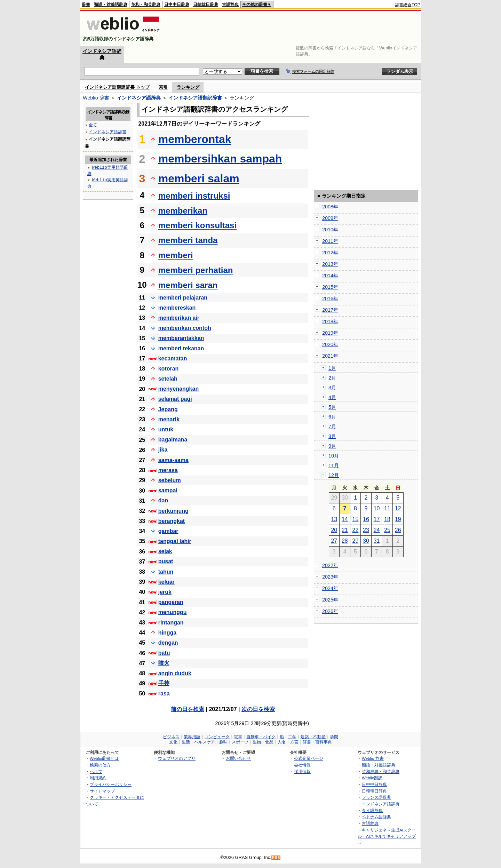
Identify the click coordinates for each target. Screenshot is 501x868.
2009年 (330, 218)
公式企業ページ (309, 758)
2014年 (330, 276)
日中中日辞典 (177, 5)
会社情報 (302, 765)
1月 (332, 368)
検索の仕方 (100, 765)
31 (377, 541)
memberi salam (199, 178)
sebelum (170, 480)
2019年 (330, 333)
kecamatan (173, 359)
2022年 (330, 565)
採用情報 (302, 771)
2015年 (330, 287)
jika (163, 450)
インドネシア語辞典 (139, 98)
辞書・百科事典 (317, 742)
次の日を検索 (258, 709)
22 (356, 530)
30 (366, 541)
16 (366, 519)
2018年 (330, 321)
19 (398, 519)
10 (377, 508)
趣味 (223, 742)
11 (387, 508)
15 (356, 519)
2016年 (330, 298)
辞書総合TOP (408, 5)
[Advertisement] (294, 29)
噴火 (164, 663)
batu (164, 653)
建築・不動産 (313, 737)
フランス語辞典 (376, 797)
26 (398, 530)
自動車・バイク (261, 737)
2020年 (330, 344)
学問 (334, 737)
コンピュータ (217, 737)
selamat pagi (175, 399)
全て (93, 125)
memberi (176, 255)
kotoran (169, 369)
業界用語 (192, 737)
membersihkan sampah (220, 159)
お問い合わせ (238, 758)
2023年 (330, 577)
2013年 (330, 264)
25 (387, 530)
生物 (257, 742)
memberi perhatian (196, 270)
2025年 (330, 600)
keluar (166, 582)
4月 (332, 397)
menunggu (173, 612)
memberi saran (188, 285)
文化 (173, 742)
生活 (186, 742)
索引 (163, 87)
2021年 (330, 356)
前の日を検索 (188, 709)
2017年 (330, 310)
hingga (167, 633)
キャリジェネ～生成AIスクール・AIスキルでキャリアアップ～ (387, 836)
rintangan (171, 623)
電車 (238, 737)
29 (356, 541)
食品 (269, 742)
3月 (332, 388)
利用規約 (98, 778)
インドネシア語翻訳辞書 (195, 98)
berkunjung (173, 511)
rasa (164, 694)
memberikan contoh (185, 328)
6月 (332, 417)
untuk (166, 429)
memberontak (195, 139)
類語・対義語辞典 (111, 5)
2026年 (330, 611)
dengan (168, 643)
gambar (168, 531)
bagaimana (173, 440)
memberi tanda (188, 240)
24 (377, 530)
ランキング (188, 87)
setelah (168, 379)
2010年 (330, 230)
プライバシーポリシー (111, 784)
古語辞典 (230, 5)
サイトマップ (102, 791)
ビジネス (171, 737)
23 (366, 530)
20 (334, 530)
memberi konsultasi (197, 225)
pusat (166, 561)
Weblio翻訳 (372, 778)
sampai (168, 490)
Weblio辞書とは (104, 758)
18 (387, 519)
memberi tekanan (181, 348)
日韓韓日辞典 (206, 5)
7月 (332, 427)
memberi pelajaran (183, 298)
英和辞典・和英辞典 (381, 771)
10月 (334, 456)
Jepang (168, 409)
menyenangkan (178, 389)
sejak (165, 551)
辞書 (86, 5)
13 (334, 519)
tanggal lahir (175, 541)
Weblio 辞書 (96, 98)
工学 (292, 737)
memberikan (183, 211)
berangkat (172, 521)
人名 (282, 742)
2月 (332, 378)
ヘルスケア (205, 742)
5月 (332, 407)
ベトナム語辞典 (376, 817)
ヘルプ (96, 771)
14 (345, 519)
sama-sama (173, 460)
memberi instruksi (194, 196)
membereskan (177, 308)
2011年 (330, 241)
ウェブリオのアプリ (177, 758)
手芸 (164, 683)
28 (345, 541)
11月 (334, 465)
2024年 (330, 588)
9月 (332, 446)
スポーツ (240, 742)
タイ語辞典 (372, 810)
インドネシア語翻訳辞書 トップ (117, 87)
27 (334, 541)
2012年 (330, 253)
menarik (169, 419)
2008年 (330, 207)
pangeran (171, 602)
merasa (168, 470)
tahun (166, 572)
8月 (332, 436)
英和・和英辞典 (146, 5)
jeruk (165, 592)
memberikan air (179, 318)
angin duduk (175, 673)
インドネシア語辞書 (108, 132)
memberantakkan (181, 338)
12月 (334, 475)
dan (163, 500)
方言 (294, 742)
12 (398, 508)
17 (377, 519)
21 (345, 530)
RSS (276, 858)
